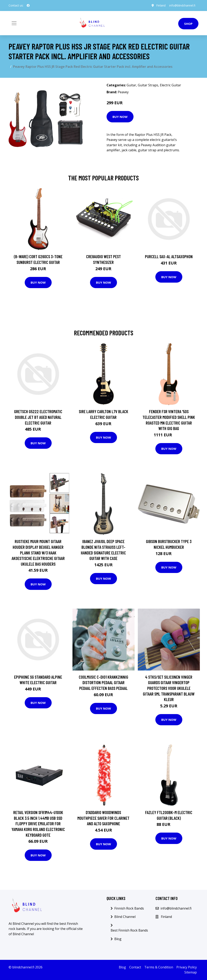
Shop (188, 24)
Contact (135, 967)
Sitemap (191, 972)
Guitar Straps (148, 85)
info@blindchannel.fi (182, 5)
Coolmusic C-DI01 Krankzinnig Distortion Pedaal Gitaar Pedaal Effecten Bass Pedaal (103, 683)
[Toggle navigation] (14, 23)
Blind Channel (125, 917)
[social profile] (28, 5)
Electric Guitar (170, 85)
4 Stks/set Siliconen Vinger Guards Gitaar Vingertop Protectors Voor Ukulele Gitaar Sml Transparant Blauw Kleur (169, 688)
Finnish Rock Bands (129, 908)
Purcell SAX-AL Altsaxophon (169, 256)
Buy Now (120, 117)
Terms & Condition (159, 967)
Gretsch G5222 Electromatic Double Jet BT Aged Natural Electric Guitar (38, 417)
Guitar (131, 85)
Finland (160, 5)
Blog (118, 939)
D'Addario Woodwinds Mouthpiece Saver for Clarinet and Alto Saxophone (103, 818)
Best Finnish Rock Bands (129, 930)
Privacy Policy (187, 967)
